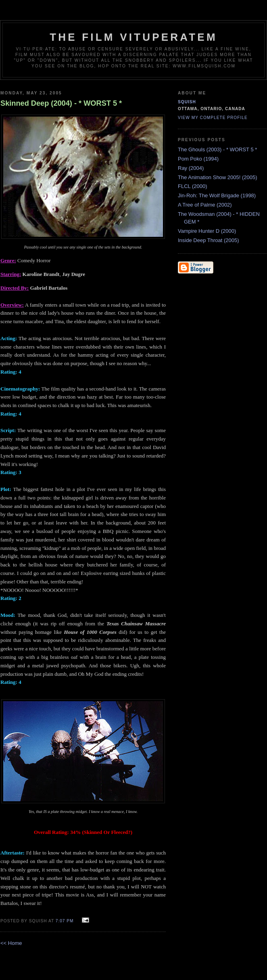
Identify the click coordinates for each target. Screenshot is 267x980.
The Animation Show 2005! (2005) (218, 177)
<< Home (11, 943)
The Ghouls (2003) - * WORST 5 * (217, 149)
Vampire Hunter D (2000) (207, 231)
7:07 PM (65, 921)
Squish (187, 102)
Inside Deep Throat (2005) (209, 240)
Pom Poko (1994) (198, 159)
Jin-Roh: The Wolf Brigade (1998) (217, 195)
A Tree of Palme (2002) (205, 205)
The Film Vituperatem (133, 37)
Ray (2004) (191, 168)
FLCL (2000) (193, 186)
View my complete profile (213, 118)
